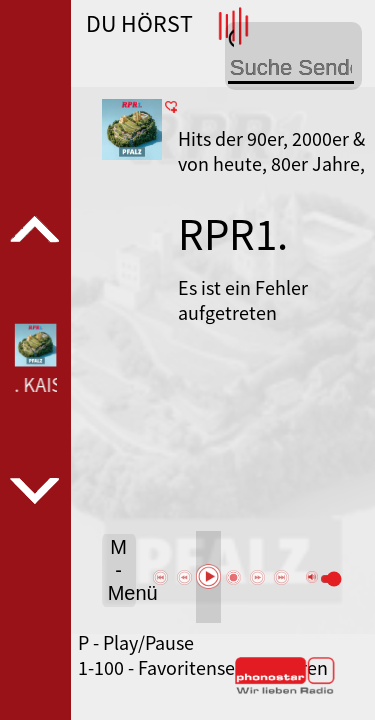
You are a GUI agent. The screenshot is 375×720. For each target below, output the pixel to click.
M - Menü (122, 570)
